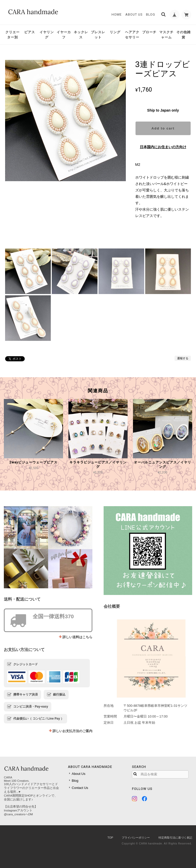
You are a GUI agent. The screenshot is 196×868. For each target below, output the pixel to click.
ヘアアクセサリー (132, 35)
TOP (110, 838)
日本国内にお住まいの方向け (163, 147)
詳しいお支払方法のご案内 (72, 731)
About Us (133, 15)
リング (115, 32)
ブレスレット (98, 35)
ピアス (30, 32)
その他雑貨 (183, 35)
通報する (183, 358)
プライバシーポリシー (136, 838)
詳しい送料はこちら (77, 637)
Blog (150, 15)
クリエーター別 (13, 35)
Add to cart (163, 128)
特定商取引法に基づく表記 (175, 838)
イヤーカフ (64, 35)
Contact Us (80, 788)
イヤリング (47, 35)
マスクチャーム (166, 35)
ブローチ (149, 32)
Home (116, 15)
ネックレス (81, 35)
